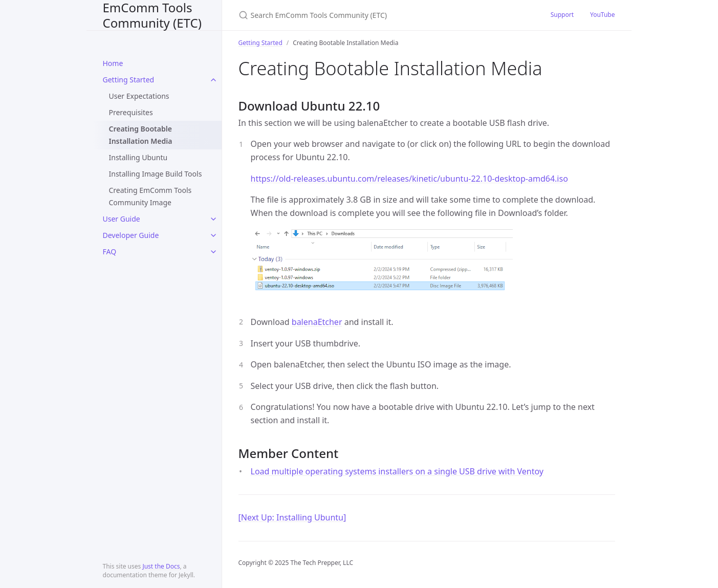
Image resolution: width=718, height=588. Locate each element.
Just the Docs (161, 566)
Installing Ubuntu (138, 157)
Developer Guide (131, 235)
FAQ (110, 252)
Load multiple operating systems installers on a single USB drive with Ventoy (397, 471)
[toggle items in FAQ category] (213, 252)
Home (113, 63)
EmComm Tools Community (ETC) (152, 15)
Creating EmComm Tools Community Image (150, 196)
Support (562, 15)
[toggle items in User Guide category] (213, 219)
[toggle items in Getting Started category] (213, 80)
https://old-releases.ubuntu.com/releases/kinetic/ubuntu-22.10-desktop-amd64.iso (409, 179)
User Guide (122, 219)
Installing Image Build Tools (156, 174)
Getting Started (129, 80)
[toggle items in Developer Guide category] (213, 235)
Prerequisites (131, 112)
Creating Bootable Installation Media (141, 135)
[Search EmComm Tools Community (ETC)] (359, 15)
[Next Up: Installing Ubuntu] (292, 517)
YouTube (603, 15)
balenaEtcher (317, 322)
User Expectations (139, 96)
